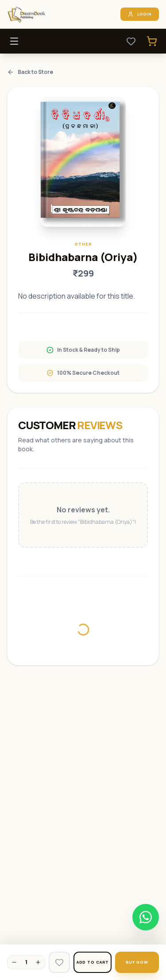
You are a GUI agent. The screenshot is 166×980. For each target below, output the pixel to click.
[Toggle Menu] (14, 41)
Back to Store (30, 72)
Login (140, 14)
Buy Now (137, 962)
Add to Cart (93, 962)
